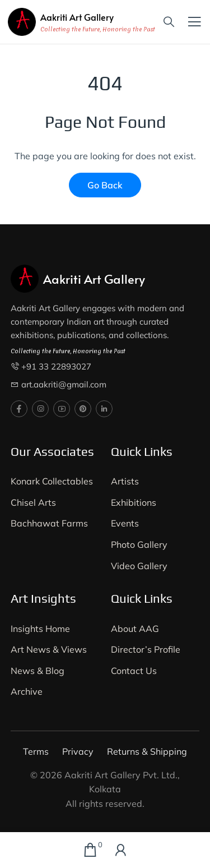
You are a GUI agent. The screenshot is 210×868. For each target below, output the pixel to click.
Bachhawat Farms (49, 523)
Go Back (105, 185)
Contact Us (134, 671)
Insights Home (40, 629)
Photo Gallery (139, 544)
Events (125, 523)
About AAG (135, 629)
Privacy (78, 751)
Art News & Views (49, 649)
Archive (27, 691)
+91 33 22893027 (56, 366)
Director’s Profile (146, 649)
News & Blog (38, 671)
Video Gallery (139, 566)
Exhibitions (134, 502)
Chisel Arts (33, 502)
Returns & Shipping (147, 751)
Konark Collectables (52, 481)
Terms (36, 751)
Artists (125, 481)
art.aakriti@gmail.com (64, 384)
